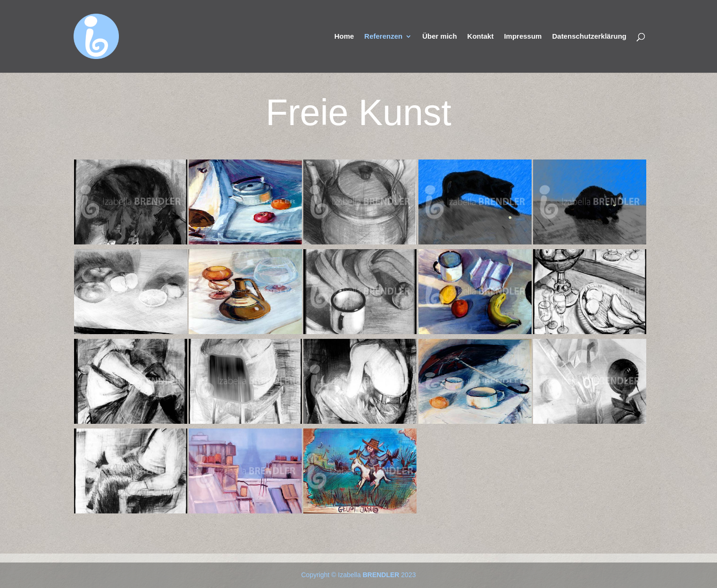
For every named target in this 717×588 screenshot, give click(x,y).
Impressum (523, 37)
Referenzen (383, 37)
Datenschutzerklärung (589, 37)
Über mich (439, 37)
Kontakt (481, 37)
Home (344, 37)
